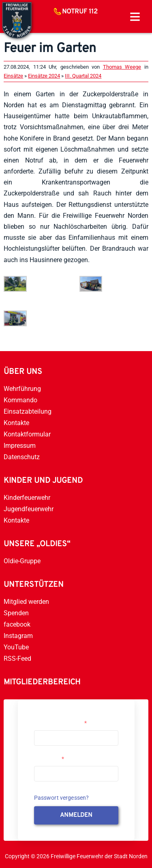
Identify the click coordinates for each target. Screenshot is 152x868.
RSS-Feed (17, 659)
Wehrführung (22, 389)
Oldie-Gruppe (22, 561)
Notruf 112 (80, 12)
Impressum (20, 446)
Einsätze (13, 76)
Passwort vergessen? (62, 798)
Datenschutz (22, 457)
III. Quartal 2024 (83, 76)
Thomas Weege (122, 67)
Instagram (18, 636)
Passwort (49, 759)
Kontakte (16, 423)
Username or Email (60, 723)
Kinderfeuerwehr (27, 498)
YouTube (16, 647)
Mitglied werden (26, 602)
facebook (17, 624)
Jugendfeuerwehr (29, 509)
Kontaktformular (27, 434)
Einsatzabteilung (28, 411)
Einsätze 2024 (44, 76)
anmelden (76, 815)
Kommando (20, 400)
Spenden (16, 613)
